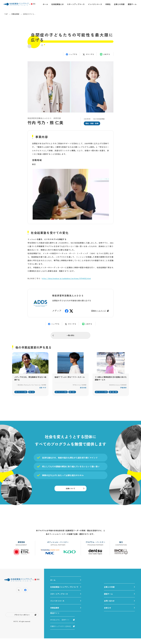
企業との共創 (119, 4)
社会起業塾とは (58, 4)
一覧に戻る (70, 336)
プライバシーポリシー (22, 621)
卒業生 (108, 4)
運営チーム (132, 4)
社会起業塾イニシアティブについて (64, 593)
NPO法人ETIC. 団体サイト (60, 625)
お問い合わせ (109, 606)
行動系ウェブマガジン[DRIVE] (61, 632)
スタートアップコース (76, 4)
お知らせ (108, 613)
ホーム (45, 4)
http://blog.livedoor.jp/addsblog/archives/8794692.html (66, 278)
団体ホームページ (99, 311)
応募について (70, 492)
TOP (6, 14)
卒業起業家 (15, 14)
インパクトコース (95, 4)
